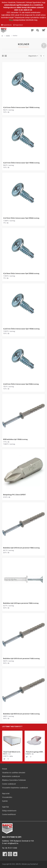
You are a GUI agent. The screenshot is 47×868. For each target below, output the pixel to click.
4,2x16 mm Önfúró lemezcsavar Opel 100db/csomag (21, 107)
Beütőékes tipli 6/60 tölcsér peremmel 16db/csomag (21, 659)
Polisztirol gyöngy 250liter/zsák (35, 752)
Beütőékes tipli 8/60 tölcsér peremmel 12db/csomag (21, 714)
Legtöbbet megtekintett (12, 727)
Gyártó (8, 36)
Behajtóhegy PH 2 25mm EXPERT (15, 495)
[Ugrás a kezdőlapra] (2, 36)
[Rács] (3, 56)
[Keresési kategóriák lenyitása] (38, 30)
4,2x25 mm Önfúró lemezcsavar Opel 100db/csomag (21, 329)
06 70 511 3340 (11, 848)
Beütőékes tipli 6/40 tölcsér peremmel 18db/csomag (21, 548)
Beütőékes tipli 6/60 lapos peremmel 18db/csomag (21, 603)
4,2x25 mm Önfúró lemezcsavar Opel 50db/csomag (21, 384)
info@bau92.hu (13, 843)
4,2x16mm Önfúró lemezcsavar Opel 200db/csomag (21, 273)
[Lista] (6, 56)
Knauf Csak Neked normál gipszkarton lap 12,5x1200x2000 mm (13, 752)
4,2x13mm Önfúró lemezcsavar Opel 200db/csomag (21, 218)
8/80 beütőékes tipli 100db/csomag (15, 439)
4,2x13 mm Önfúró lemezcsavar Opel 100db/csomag (21, 163)
